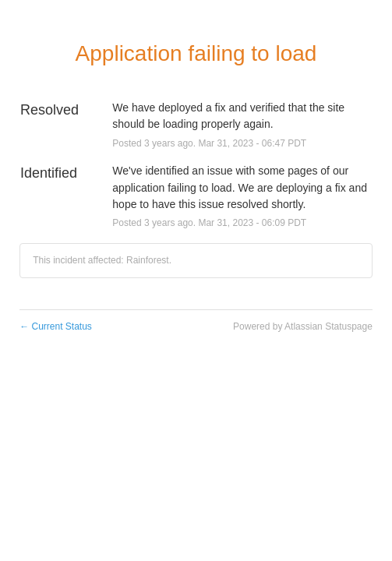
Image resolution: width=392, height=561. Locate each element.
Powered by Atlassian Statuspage (303, 326)
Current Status (56, 326)
